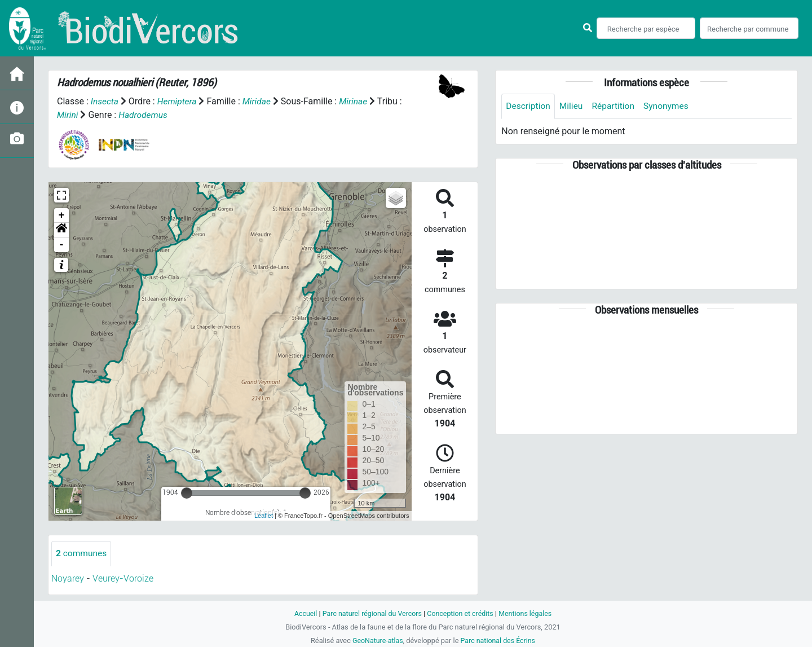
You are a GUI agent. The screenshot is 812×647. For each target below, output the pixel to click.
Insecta (105, 101)
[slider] (187, 492)
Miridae (259, 101)
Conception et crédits (461, 613)
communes (82, 553)
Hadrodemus (144, 115)
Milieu (573, 106)
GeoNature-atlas (376, 641)
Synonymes (670, 106)
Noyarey (68, 578)
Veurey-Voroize (123, 578)
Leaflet (264, 516)
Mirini (68, 115)
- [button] (62, 244)
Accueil (302, 613)
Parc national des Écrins (499, 641)
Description (529, 106)
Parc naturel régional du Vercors (370, 613)
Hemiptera (178, 101)
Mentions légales (528, 613)
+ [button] (62, 215)
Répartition (616, 106)
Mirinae (357, 101)
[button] (61, 230)
